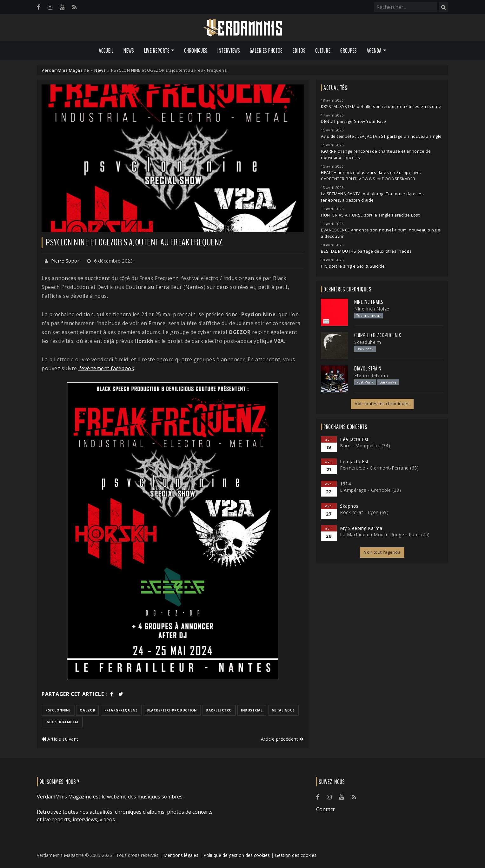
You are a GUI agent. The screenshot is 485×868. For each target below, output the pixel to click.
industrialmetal (62, 722)
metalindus (283, 710)
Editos (299, 50)
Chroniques (196, 50)
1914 (345, 484)
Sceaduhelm (368, 342)
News (129, 50)
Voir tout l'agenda (382, 552)
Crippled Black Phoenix (378, 335)
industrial (252, 710)
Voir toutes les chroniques (382, 404)
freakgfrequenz (121, 710)
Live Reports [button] (157, 50)
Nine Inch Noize (372, 309)
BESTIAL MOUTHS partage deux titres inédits (366, 251)
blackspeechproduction (172, 710)
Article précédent (282, 739)
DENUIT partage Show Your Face (354, 121)
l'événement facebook (106, 368)
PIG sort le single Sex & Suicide (353, 266)
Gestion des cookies (296, 855)
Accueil (106, 50)
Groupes (349, 50)
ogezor (87, 710)
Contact (325, 809)
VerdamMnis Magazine (65, 70)
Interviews (229, 50)
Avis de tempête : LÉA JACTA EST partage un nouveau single (381, 136)
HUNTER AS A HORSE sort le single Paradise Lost (370, 215)
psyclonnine (58, 710)
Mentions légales (181, 855)
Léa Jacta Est (354, 439)
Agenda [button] (374, 50)
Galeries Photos (266, 50)
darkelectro (219, 710)
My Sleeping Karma (361, 528)
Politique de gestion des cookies (237, 855)
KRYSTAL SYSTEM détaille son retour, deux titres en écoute (381, 107)
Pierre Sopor (65, 261)
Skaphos (349, 506)
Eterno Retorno (371, 375)
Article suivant (60, 739)
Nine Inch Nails (369, 302)
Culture (323, 50)
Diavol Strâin (368, 369)
